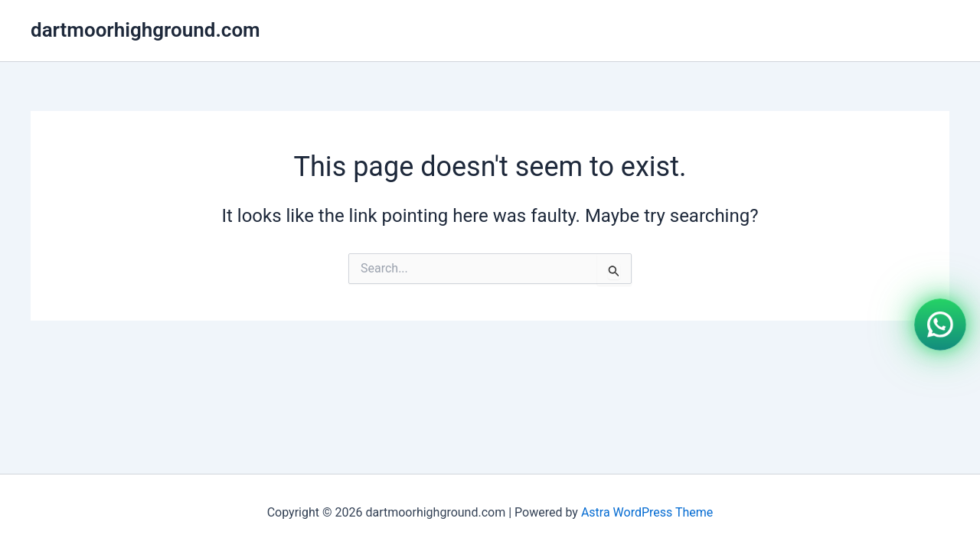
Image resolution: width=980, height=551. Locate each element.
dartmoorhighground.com (145, 30)
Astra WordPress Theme (647, 512)
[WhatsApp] (940, 323)
